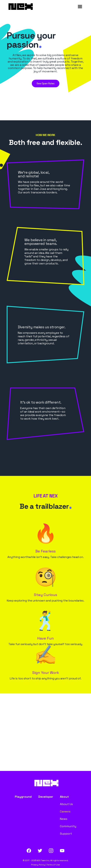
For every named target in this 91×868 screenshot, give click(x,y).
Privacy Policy (38, 865)
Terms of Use (53, 865)
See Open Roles (46, 83)
